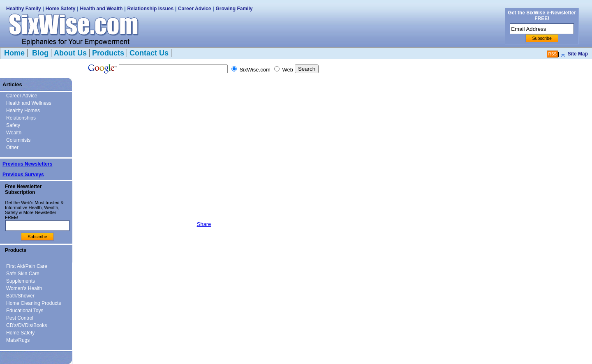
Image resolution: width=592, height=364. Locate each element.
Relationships (21, 118)
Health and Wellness (29, 103)
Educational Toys (25, 311)
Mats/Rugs (18, 340)
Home (14, 53)
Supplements (21, 281)
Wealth (14, 133)
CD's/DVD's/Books (27, 325)
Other (12, 147)
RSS (552, 54)
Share (204, 224)
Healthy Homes (23, 111)
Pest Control (20, 318)
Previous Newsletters (27, 164)
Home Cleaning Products (34, 303)
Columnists (18, 140)
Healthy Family (24, 9)
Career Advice (194, 9)
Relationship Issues (150, 9)
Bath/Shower (20, 296)
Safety (13, 125)
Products (108, 53)
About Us (70, 53)
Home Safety (61, 9)
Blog (39, 53)
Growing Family (234, 9)
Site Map (578, 54)
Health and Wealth (102, 9)
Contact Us (149, 53)
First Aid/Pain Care (27, 266)
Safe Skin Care (23, 274)
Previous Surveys (23, 175)
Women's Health (24, 288)
